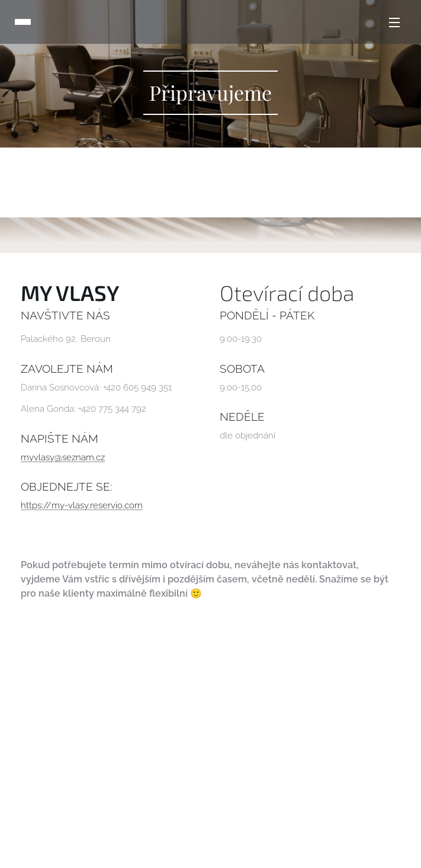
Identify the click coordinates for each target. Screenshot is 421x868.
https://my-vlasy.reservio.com (82, 505)
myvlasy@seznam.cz (63, 457)
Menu (394, 23)
